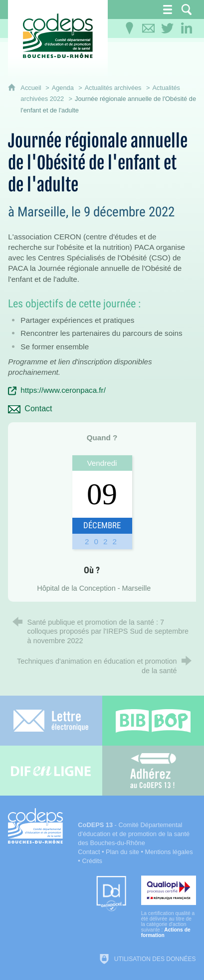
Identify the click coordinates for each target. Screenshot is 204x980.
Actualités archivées (113, 88)
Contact (89, 852)
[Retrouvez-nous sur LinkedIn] (187, 28)
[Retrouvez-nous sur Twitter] (168, 28)
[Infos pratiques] (130, 28)
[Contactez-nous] (149, 28)
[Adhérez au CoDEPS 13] (153, 771)
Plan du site (122, 852)
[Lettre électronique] (51, 721)
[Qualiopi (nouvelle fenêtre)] (169, 907)
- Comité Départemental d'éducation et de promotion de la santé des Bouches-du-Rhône (134, 834)
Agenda (63, 88)
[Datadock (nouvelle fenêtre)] (111, 894)
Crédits (92, 861)
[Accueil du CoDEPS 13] (58, 36)
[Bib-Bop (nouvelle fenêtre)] (153, 721)
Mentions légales (169, 852)
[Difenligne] (51, 771)
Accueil (32, 88)
